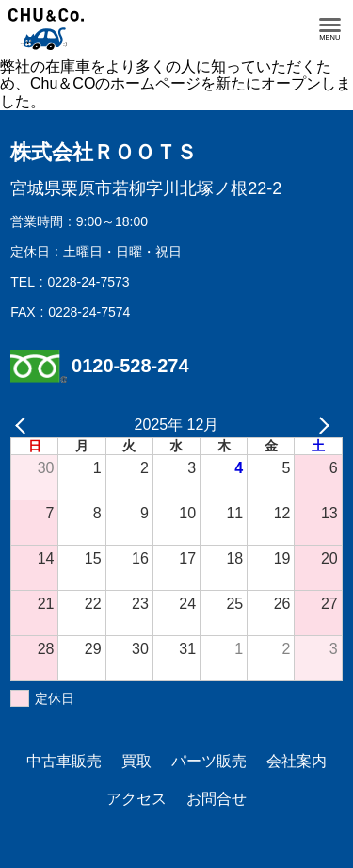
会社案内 (297, 761)
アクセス (136, 799)
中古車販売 (64, 761)
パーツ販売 (209, 761)
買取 (136, 761)
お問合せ (217, 799)
